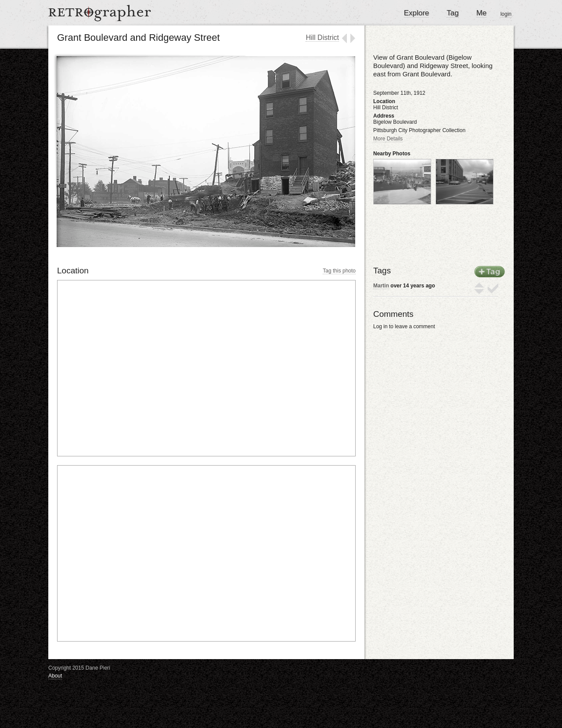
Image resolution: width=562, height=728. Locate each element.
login (506, 14)
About (55, 676)
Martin (381, 286)
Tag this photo (339, 271)
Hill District (322, 38)
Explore (417, 13)
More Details (388, 139)
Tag (452, 13)
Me (482, 13)
